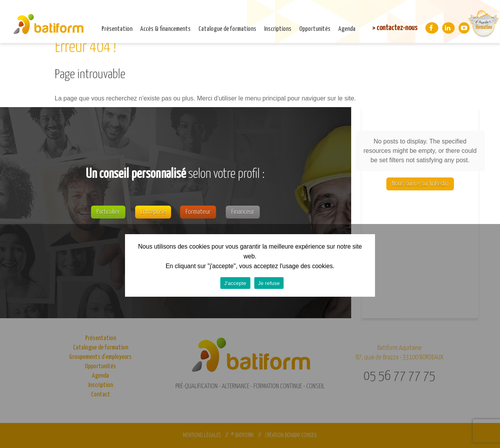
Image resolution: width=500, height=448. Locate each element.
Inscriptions (278, 29)
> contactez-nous (395, 28)
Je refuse (269, 283)
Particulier (108, 212)
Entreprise (153, 212)
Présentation (117, 29)
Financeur (243, 212)
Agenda (347, 29)
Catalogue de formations (227, 29)
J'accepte (235, 283)
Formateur (198, 212)
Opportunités (315, 29)
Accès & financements (165, 29)
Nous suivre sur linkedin (420, 184)
